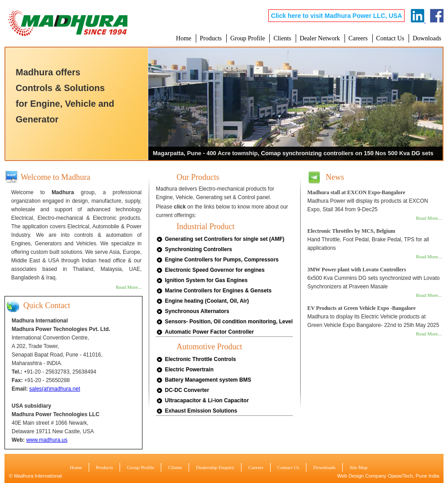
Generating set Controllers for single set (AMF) (225, 239)
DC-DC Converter (187, 390)
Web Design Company (362, 476)
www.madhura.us (47, 440)
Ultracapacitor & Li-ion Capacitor (207, 400)
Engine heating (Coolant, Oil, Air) (207, 301)
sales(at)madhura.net (54, 389)
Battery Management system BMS (208, 380)
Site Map (358, 467)
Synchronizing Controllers (198, 249)
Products (211, 38)
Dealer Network (320, 38)
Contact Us (390, 38)
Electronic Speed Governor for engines (215, 270)
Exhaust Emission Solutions (201, 411)
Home (184, 38)
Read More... (129, 287)
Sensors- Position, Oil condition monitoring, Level (229, 322)
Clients (282, 38)
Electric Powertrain (189, 370)
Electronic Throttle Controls (200, 359)
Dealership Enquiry (215, 467)
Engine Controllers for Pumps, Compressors (222, 260)
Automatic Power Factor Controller (209, 332)
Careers (358, 38)
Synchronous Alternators (197, 311)
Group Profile (248, 38)
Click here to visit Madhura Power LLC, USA (337, 16)
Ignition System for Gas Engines (206, 280)
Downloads (427, 38)
